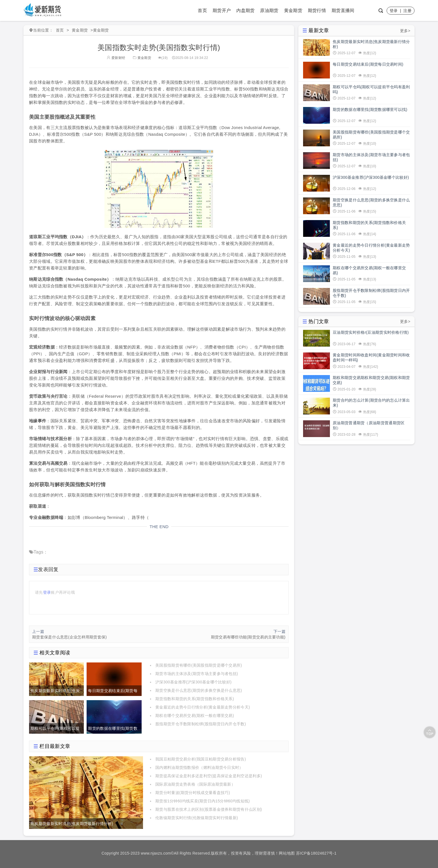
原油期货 (269, 10)
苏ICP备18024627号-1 (316, 853)
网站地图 (287, 853)
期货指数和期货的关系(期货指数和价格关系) (195, 699)
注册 (407, 11)
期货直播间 (343, 10)
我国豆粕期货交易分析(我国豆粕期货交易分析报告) (201, 759)
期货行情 (317, 10)
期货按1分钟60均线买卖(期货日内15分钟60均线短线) (203, 801)
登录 (394, 11)
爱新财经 (116, 58)
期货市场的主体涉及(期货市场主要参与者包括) (197, 674)
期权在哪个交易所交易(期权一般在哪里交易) (195, 716)
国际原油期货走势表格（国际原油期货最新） (195, 784)
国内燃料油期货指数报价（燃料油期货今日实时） (199, 767)
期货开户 (222, 10)
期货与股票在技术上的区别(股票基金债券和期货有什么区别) (209, 809)
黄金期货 (293, 10)
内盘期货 (245, 10)
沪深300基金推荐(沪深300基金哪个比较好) (193, 682)
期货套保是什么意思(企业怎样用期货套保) (69, 637)
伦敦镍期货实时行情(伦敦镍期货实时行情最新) (197, 818)
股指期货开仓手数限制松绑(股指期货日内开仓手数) (201, 724)
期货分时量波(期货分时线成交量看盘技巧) (193, 793)
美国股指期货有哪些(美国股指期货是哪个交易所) (199, 665)
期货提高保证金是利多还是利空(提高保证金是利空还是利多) (209, 776)
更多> (405, 31)
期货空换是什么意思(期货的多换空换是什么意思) (199, 690)
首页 (202, 10)
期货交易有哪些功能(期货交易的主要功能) (248, 637)
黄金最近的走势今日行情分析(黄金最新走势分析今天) (203, 707)
